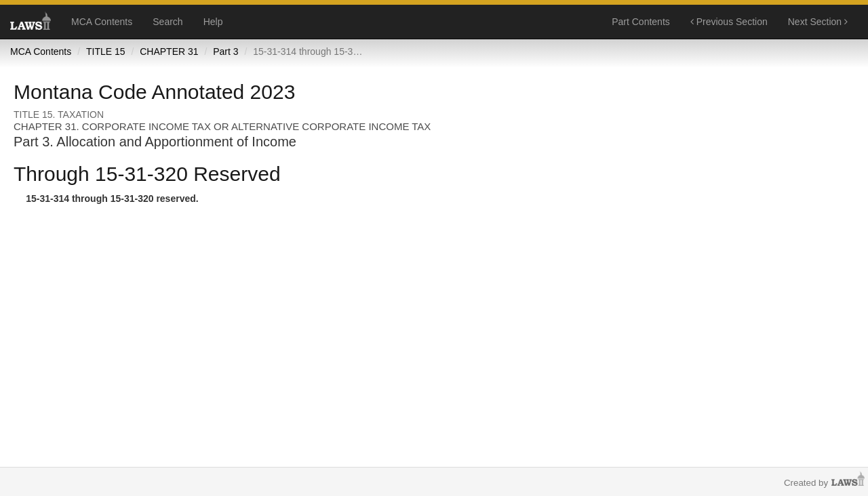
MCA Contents (102, 22)
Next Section (818, 22)
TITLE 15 (106, 51)
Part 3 (225, 51)
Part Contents (641, 22)
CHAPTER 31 (169, 51)
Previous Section (729, 22)
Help (213, 22)
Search (167, 22)
